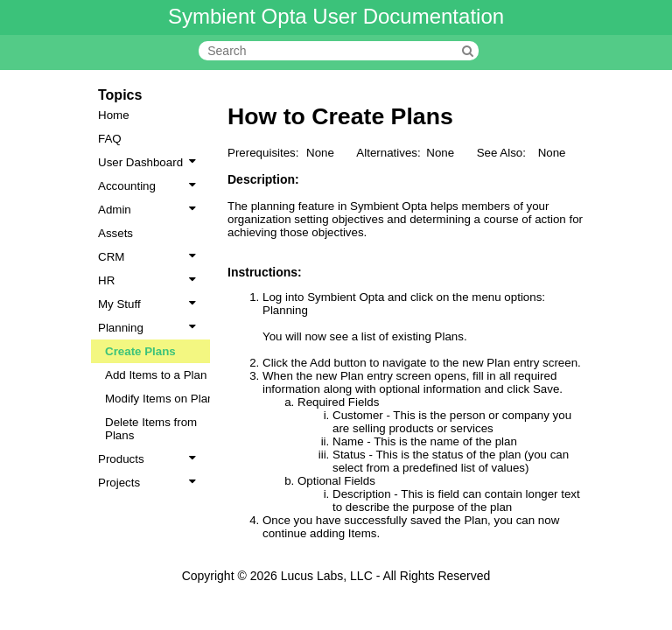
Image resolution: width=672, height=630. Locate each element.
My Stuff (150, 304)
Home (114, 115)
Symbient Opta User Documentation (336, 16)
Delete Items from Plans (151, 429)
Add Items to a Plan (156, 375)
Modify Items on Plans (162, 399)
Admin (150, 210)
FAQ (110, 139)
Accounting (150, 186)
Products (150, 459)
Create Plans (140, 351)
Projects (150, 483)
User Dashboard (150, 162)
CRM (150, 257)
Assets (115, 233)
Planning (150, 328)
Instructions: (265, 272)
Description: (263, 179)
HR (150, 280)
